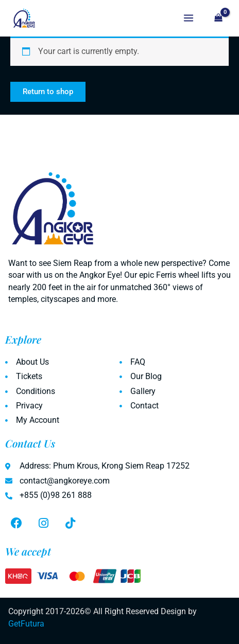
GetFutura (26, 624)
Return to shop (48, 92)
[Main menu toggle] (189, 19)
